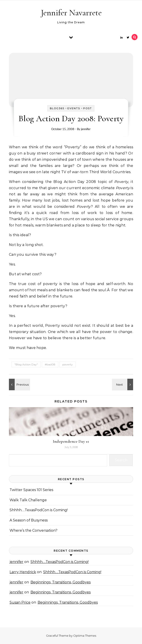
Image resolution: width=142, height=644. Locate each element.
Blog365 (57, 108)
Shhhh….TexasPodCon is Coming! (39, 510)
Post (88, 108)
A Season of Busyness (29, 520)
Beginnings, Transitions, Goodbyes (61, 582)
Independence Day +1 (71, 441)
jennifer (86, 129)
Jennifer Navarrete (71, 13)
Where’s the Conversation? (33, 530)
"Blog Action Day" (26, 364)
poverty (68, 364)
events (74, 108)
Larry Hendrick (23, 572)
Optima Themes (85, 636)
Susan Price (20, 602)
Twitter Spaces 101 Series (31, 490)
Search (121, 460)
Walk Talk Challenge (28, 500)
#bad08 (50, 364)
